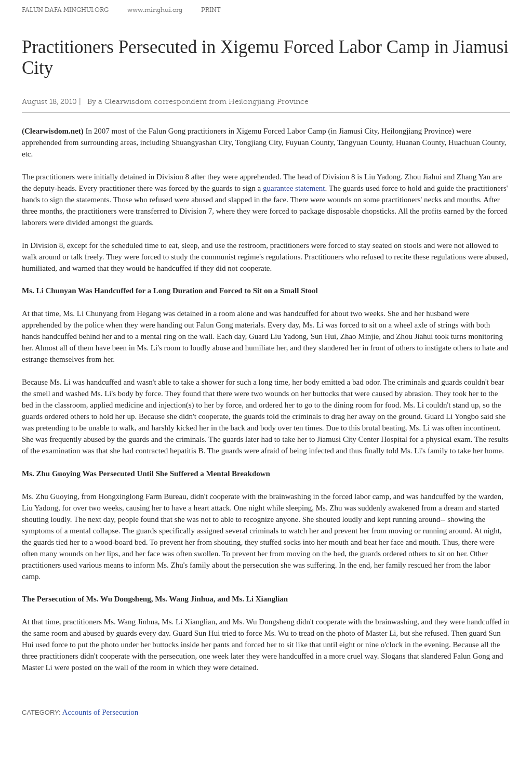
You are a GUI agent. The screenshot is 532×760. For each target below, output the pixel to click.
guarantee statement (294, 188)
